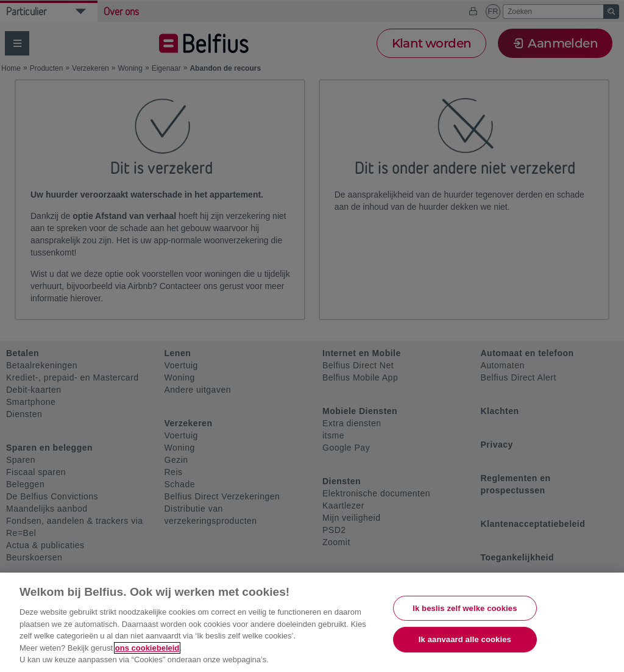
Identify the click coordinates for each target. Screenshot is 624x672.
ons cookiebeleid (147, 648)
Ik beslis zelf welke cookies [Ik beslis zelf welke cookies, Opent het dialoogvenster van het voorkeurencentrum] (465, 608)
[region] (312, 622)
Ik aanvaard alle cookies (465, 639)
